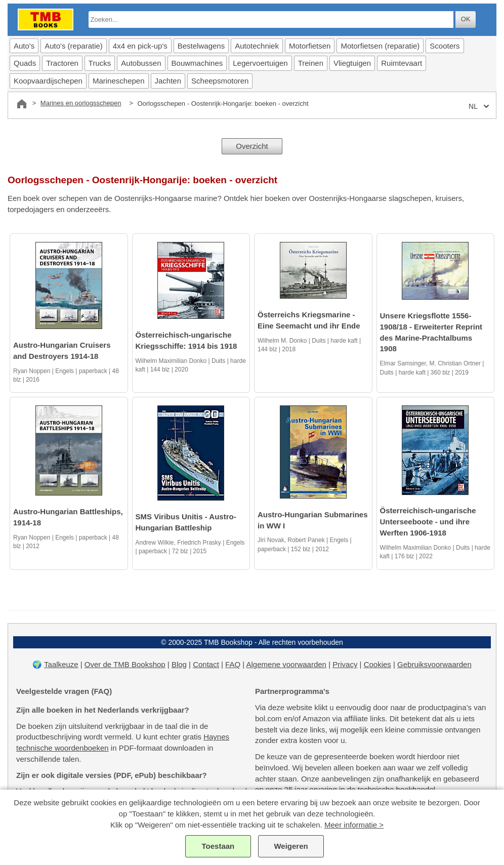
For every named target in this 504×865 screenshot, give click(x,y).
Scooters (445, 46)
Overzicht (252, 146)
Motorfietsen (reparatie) (380, 46)
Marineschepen (119, 81)
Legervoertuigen (260, 63)
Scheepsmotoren (220, 81)
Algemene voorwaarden (286, 664)
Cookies (377, 664)
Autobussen (141, 63)
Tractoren (62, 63)
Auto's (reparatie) (74, 46)
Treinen (311, 63)
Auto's (24, 46)
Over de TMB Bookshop (125, 664)
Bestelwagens (201, 46)
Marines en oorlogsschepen (81, 103)
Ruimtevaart (402, 63)
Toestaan (218, 846)
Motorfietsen (310, 46)
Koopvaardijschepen (48, 81)
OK (466, 19)
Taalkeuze (61, 664)
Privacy (345, 664)
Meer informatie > (354, 825)
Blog (179, 664)
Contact (206, 664)
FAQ (233, 664)
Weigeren (291, 846)
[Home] (22, 104)
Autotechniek (257, 46)
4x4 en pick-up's (140, 46)
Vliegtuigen (352, 63)
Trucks (100, 63)
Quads (25, 63)
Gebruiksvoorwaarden (434, 664)
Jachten (168, 81)
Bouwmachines (197, 63)
